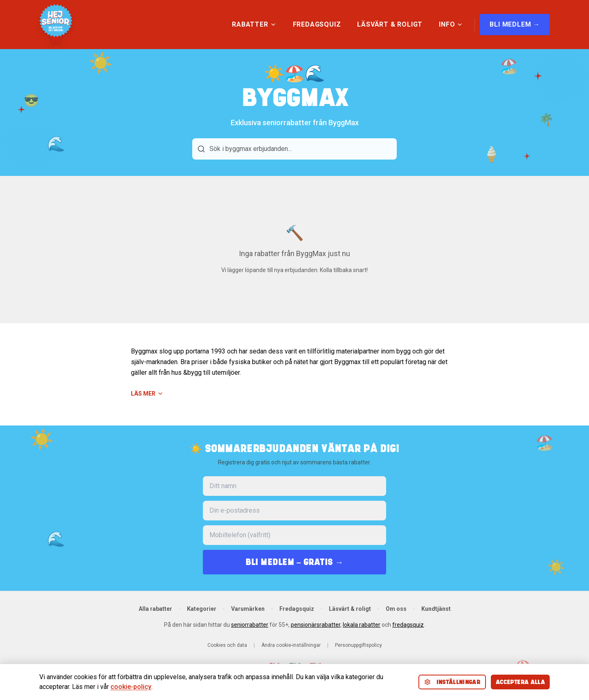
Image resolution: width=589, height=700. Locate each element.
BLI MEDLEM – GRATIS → (294, 562)
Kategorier (202, 609)
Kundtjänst (436, 609)
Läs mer (147, 394)
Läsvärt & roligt (350, 609)
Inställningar (452, 682)
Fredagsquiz (297, 609)
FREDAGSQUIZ (317, 24)
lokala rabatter (362, 625)
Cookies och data (227, 645)
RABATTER (254, 24)
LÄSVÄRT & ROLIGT (390, 24)
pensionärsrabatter (316, 625)
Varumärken (248, 609)
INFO (451, 24)
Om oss (396, 609)
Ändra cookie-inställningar (291, 645)
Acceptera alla (520, 682)
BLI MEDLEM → (515, 24)
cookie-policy (131, 687)
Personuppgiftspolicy (359, 645)
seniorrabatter (250, 625)
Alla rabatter (155, 609)
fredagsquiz (408, 625)
